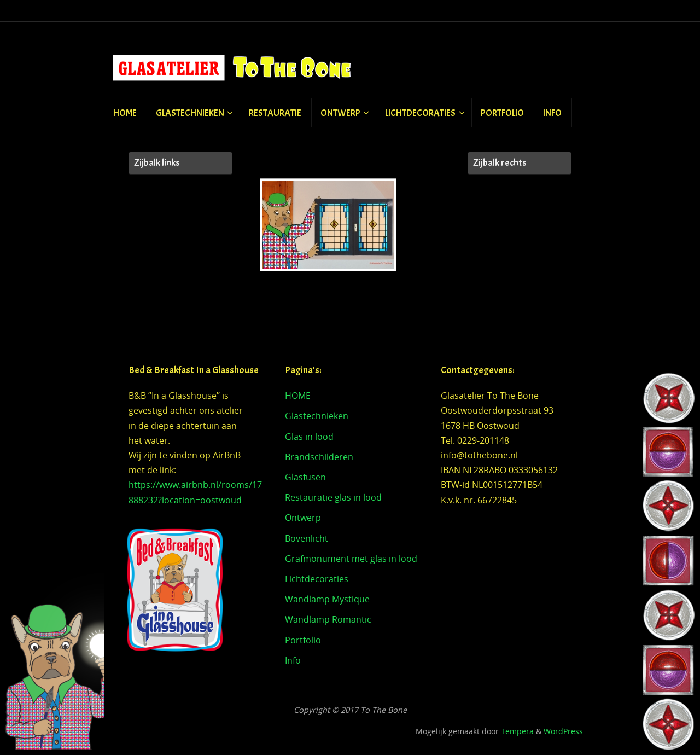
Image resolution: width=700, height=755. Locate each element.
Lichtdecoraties (317, 579)
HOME (298, 396)
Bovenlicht (307, 538)
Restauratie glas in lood (333, 497)
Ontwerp (303, 518)
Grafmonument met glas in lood (351, 559)
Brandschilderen (319, 457)
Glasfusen (305, 477)
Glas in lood (309, 437)
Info (293, 660)
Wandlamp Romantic (328, 619)
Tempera (517, 731)
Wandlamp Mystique (327, 599)
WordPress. (564, 731)
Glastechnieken (317, 416)
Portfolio (303, 640)
